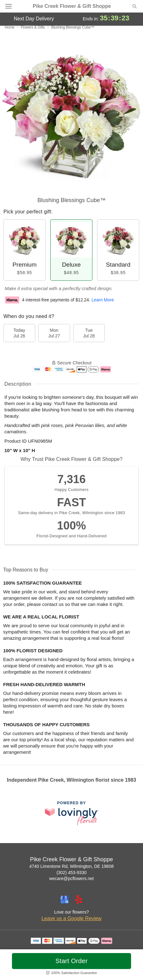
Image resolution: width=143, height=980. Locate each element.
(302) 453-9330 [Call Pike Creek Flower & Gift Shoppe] (72, 873)
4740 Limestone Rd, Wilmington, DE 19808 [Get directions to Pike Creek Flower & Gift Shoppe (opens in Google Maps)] (71, 866)
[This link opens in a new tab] (72, 813)
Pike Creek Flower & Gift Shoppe (72, 6)
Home (10, 27)
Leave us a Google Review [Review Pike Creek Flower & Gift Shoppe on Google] (71, 918)
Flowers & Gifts (33, 27)
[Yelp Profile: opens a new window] (79, 899)
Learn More (103, 300)
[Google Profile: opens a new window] (65, 899)
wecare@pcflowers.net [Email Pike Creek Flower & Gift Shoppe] (72, 878)
